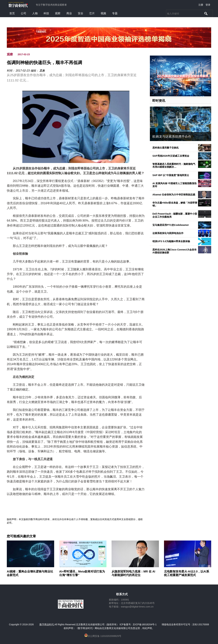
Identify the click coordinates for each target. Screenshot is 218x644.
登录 (208, 5)
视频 (103, 13)
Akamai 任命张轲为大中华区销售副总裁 (174, 195)
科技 (46, 13)
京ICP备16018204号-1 (145, 624)
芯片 (92, 13)
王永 (42, 71)
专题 (115, 13)
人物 (35, 13)
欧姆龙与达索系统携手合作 (172, 137)
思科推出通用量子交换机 (166, 148)
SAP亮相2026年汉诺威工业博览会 (171, 156)
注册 (201, 5)
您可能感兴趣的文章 (21, 536)
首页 (12, 13)
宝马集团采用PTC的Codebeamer (171, 225)
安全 (81, 13)
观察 (58, 13)
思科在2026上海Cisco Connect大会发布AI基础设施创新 (174, 251)
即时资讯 (159, 101)
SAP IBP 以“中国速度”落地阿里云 (171, 175)
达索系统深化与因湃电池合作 (168, 233)
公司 (24, 13)
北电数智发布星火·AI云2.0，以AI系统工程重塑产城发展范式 (187, 573)
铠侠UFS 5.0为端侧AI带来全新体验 (171, 241)
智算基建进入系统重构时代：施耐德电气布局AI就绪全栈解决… (174, 165)
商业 (69, 13)
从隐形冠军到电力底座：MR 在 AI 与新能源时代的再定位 (133, 573)
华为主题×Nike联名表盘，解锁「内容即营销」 (175, 204)
